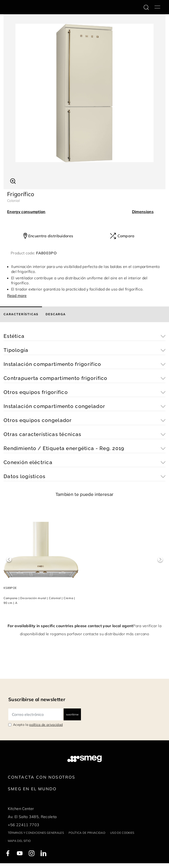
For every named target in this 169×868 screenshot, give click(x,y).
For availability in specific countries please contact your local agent (70, 626)
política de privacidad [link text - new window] (46, 725)
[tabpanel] (84, 93)
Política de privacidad (87, 833)
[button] (13, 180)
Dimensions (143, 212)
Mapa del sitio (19, 841)
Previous (9, 560)
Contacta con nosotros (42, 777)
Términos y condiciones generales (36, 833)
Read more (17, 296)
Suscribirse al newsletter (37, 699)
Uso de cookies (122, 833)
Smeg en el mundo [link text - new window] (32, 789)
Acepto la (38, 725)
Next (160, 560)
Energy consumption (26, 212)
